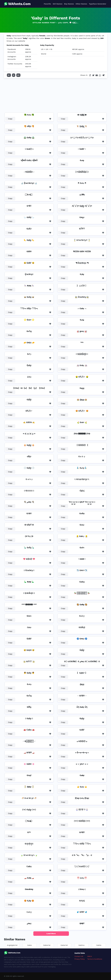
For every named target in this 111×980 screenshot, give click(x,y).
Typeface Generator (98, 4)
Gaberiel (64, 945)
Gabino (81, 945)
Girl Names (58, 4)
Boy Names (69, 4)
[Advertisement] (56, 95)
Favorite (47, 4)
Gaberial (47, 945)
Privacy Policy (80, 959)
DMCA (90, 956)
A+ (18, 75)
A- (9, 75)
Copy (10, 119)
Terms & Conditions (95, 959)
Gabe (30, 945)
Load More (51, 933)
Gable (99, 945)
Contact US (79, 956)
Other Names (81, 4)
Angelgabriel (12, 945)
